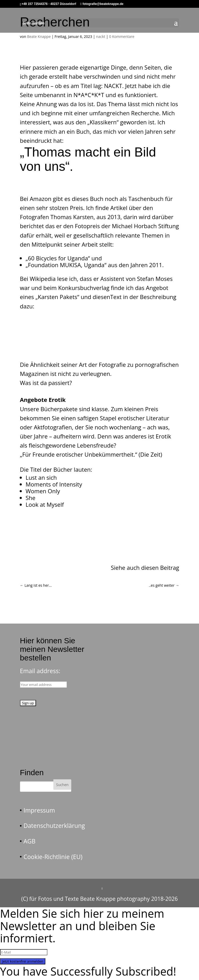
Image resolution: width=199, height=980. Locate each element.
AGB (30, 841)
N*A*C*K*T (89, 95)
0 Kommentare (122, 36)
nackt (101, 36)
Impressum (39, 810)
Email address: (40, 671)
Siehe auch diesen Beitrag (145, 567)
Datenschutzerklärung (54, 826)
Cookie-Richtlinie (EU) (53, 857)
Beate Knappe (39, 36)
